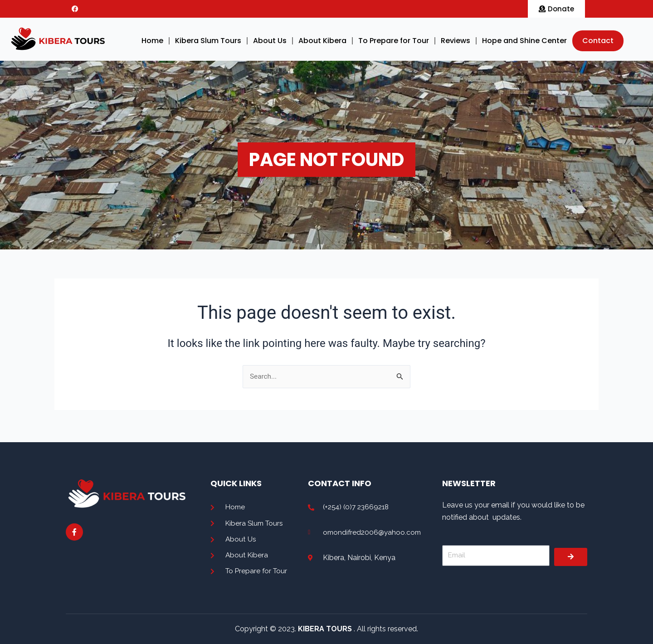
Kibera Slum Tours (208, 41)
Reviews (456, 41)
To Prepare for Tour (394, 41)
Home (152, 41)
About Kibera (322, 41)
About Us (270, 41)
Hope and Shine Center (524, 41)
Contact (598, 41)
